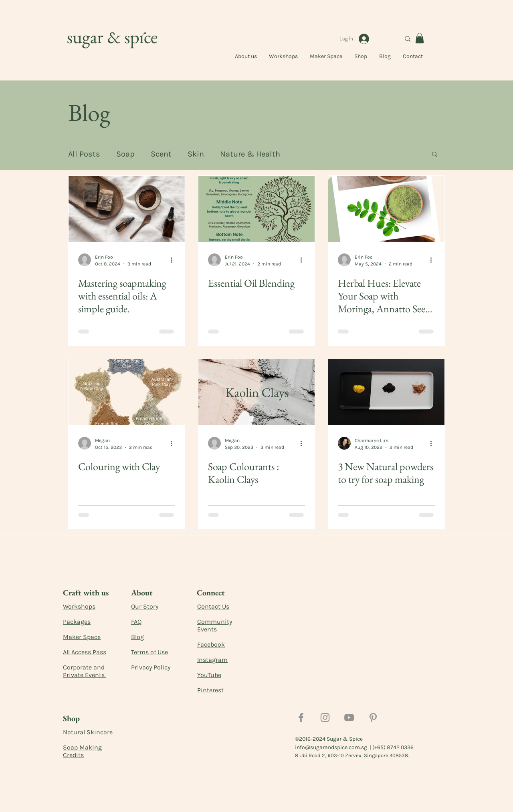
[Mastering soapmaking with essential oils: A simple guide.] (127, 209)
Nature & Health (250, 154)
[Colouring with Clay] (127, 392)
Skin (196, 154)
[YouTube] (349, 718)
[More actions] (174, 260)
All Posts (84, 154)
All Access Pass (85, 652)
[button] (420, 38)
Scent (161, 154)
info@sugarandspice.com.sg (331, 747)
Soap (125, 154)
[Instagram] (325, 718)
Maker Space (82, 637)
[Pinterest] (373, 718)
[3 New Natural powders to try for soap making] (386, 392)
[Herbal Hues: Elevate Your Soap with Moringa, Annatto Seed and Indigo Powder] (386, 209)
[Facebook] (301, 718)
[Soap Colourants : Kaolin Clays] (256, 392)
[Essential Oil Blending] (256, 209)
